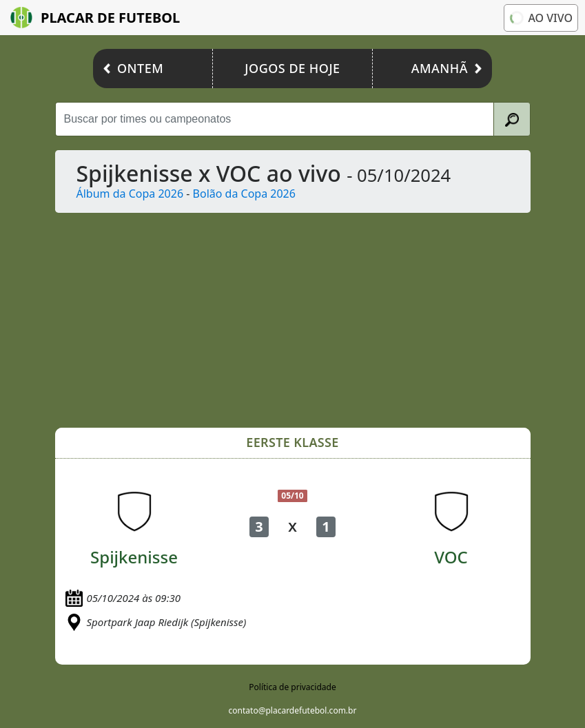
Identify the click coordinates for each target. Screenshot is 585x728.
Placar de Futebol (95, 18)
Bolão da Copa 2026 (244, 194)
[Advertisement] (293, 320)
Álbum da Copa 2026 (130, 194)
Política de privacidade (292, 687)
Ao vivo (540, 18)
